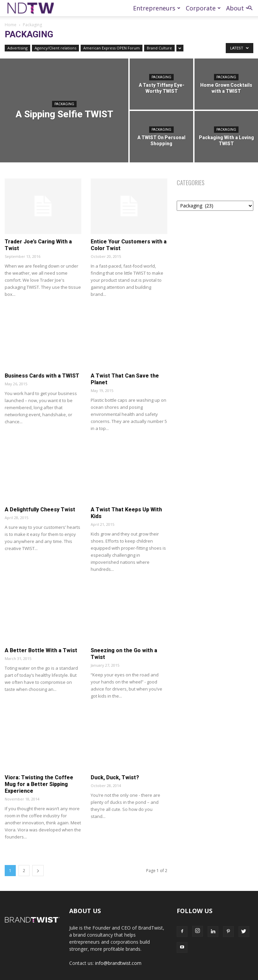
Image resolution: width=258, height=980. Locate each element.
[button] (250, 8)
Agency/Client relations (55, 48)
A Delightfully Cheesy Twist (40, 509)
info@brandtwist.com (118, 963)
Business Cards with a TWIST (42, 376)
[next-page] (38, 871)
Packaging (64, 104)
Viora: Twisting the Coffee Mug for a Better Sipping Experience (39, 784)
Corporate (203, 8)
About (238, 8)
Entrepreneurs (157, 8)
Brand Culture (159, 48)
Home (11, 25)
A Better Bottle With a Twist (41, 650)
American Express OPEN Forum (112, 48)
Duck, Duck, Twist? (115, 777)
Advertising (17, 48)
